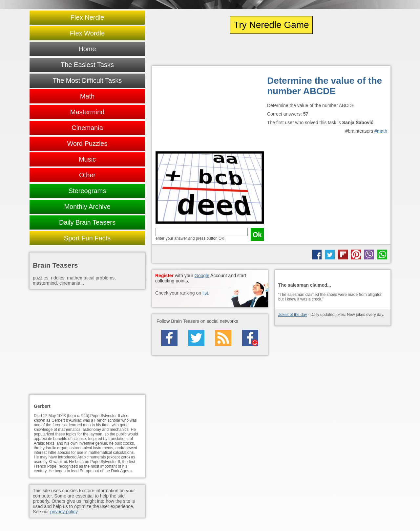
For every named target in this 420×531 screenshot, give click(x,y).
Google (202, 276)
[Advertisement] (210, 110)
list (205, 293)
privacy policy (64, 512)
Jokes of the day (293, 315)
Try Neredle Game (271, 25)
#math (381, 131)
